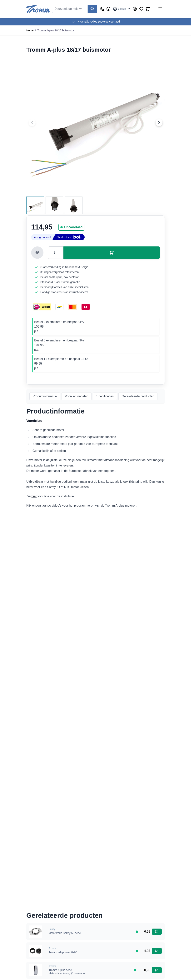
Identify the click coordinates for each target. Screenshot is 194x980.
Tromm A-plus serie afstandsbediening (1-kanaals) (67, 972)
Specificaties (105, 396)
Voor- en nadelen (77, 396)
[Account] (135, 9)
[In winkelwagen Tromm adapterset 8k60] (157, 951)
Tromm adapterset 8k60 (63, 952)
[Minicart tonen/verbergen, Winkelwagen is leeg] (148, 9)
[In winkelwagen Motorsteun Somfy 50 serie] (157, 932)
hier (34, 496)
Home (30, 30)
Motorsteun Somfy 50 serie (65, 933)
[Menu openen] (160, 9)
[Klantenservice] (102, 9)
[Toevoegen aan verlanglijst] (37, 253)
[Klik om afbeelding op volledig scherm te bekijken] (96, 123)
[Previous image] (32, 123)
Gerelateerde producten (138, 396)
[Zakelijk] (108, 9)
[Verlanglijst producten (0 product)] (141, 9)
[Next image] (159, 123)
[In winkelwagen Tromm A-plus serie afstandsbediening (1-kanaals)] (157, 970)
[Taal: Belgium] (122, 9)
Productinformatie (45, 396)
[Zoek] (92, 9)
